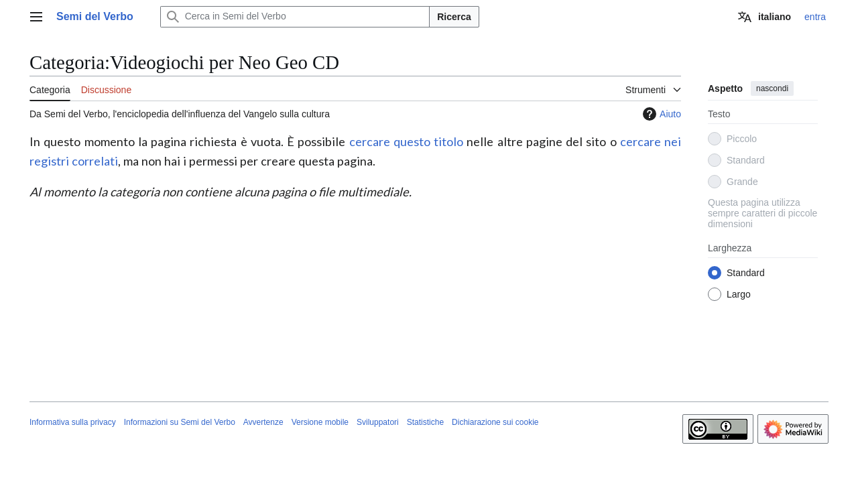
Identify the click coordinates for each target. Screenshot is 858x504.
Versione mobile (320, 422)
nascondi (772, 88)
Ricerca (454, 17)
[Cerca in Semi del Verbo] (295, 17)
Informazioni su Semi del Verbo (180, 422)
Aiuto (660, 114)
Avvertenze (263, 422)
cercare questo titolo (407, 141)
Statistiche (425, 422)
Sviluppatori (378, 422)
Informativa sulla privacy (73, 422)
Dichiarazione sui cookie (495, 422)
